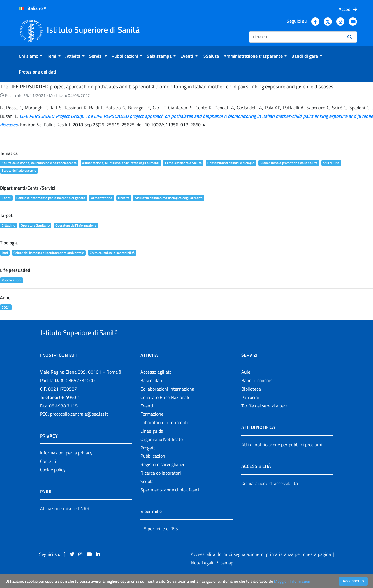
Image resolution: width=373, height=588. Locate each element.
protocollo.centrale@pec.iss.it (79, 428)
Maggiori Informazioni (293, 581)
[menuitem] (30, 56)
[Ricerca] (296, 37)
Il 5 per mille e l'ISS (159, 542)
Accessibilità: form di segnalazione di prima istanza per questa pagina (261, 568)
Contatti (48, 475)
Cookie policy (53, 483)
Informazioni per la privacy (66, 466)
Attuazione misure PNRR (65, 522)
